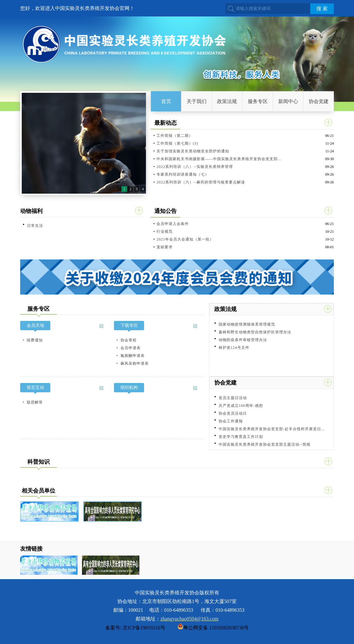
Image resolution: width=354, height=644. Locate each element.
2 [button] (130, 189)
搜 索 (322, 9)
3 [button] (137, 189)
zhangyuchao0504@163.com (190, 619)
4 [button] (143, 189)
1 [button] (124, 189)
